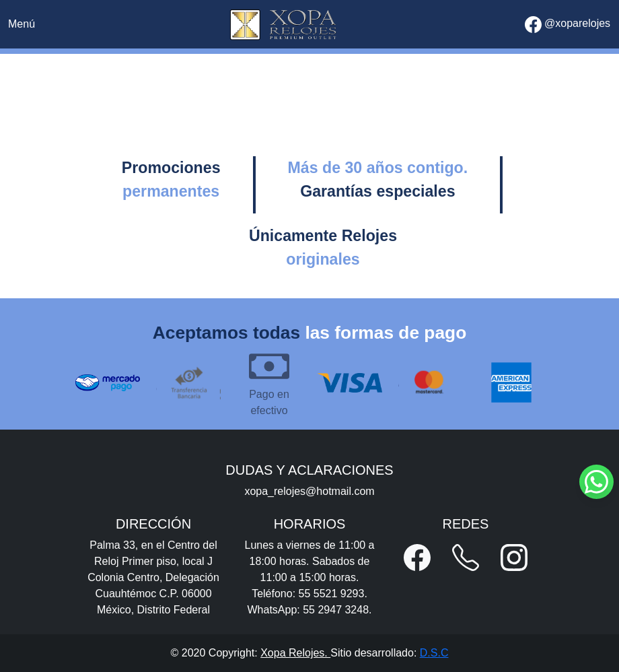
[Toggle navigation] (22, 24)
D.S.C (434, 653)
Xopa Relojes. (295, 653)
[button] (417, 558)
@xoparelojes (568, 25)
